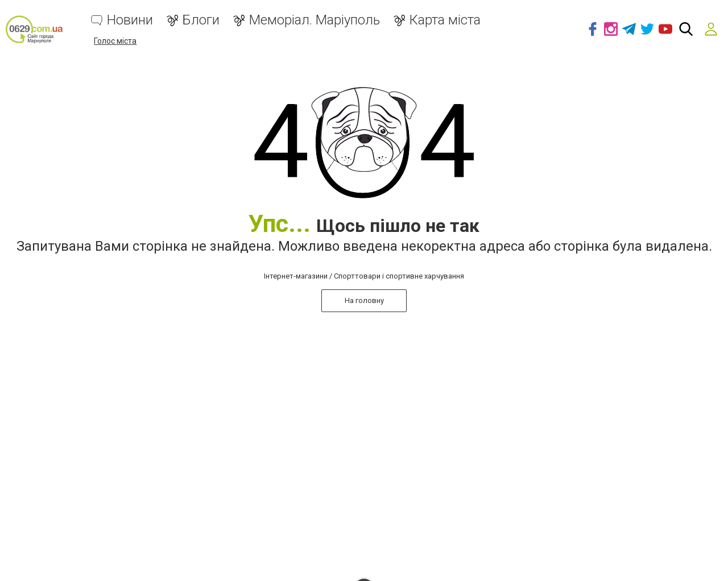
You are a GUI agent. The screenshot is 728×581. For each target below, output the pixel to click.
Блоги (201, 20)
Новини (130, 20)
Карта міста (445, 20)
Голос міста (115, 41)
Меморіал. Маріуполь (315, 20)
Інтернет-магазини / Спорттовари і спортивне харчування (364, 276)
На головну (364, 300)
